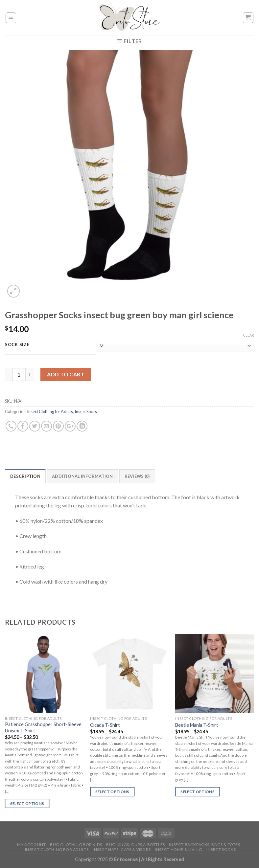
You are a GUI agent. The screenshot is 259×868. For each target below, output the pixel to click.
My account (31, 845)
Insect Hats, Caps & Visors (122, 849)
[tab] (25, 476)
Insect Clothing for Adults (50, 412)
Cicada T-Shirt (105, 725)
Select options (27, 803)
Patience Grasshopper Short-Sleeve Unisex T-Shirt (43, 727)
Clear (248, 335)
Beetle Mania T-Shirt (197, 725)
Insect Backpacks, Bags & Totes (204, 845)
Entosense (126, 859)
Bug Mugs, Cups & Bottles (136, 845)
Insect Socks (86, 412)
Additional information (82, 476)
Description (25, 476)
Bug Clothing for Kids (76, 845)
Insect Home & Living (178, 849)
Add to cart (66, 374)
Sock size (17, 345)
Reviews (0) (137, 476)
